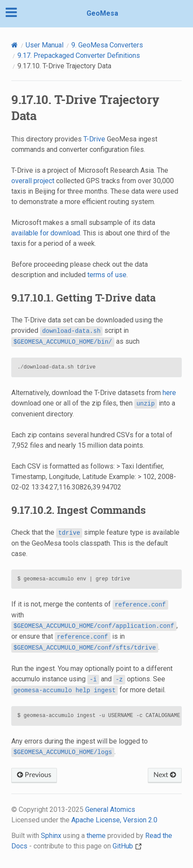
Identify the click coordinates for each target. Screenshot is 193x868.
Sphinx (51, 836)
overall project (33, 181)
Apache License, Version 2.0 (114, 820)
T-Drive (94, 139)
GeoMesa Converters (107, 45)
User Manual (45, 45)
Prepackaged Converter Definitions (79, 55)
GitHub (127, 846)
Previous (34, 775)
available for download (46, 233)
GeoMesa (102, 13)
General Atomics (110, 809)
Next (165, 775)
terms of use (107, 275)
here (169, 393)
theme (96, 836)
